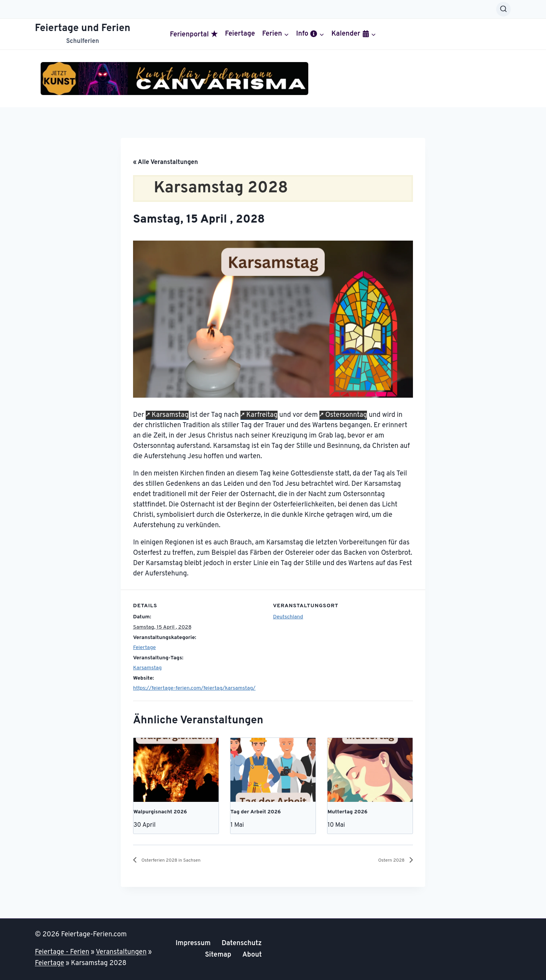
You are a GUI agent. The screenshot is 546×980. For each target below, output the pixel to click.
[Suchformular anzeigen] (503, 9)
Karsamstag (170, 415)
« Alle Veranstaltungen (165, 162)
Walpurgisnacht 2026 (160, 812)
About (252, 955)
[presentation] (176, 770)
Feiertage (240, 34)
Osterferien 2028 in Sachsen (180, 860)
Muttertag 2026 (347, 812)
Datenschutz (242, 943)
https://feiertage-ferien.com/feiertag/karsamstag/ (194, 688)
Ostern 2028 (387, 860)
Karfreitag (262, 415)
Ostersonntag (346, 415)
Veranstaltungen (121, 952)
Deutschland (288, 617)
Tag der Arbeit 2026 (256, 812)
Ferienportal (194, 34)
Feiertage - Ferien (62, 952)
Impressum (193, 943)
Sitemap (218, 955)
